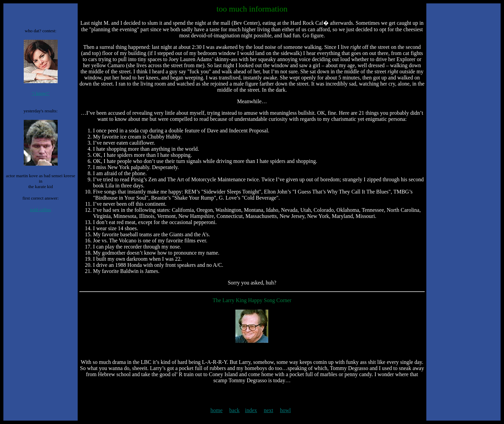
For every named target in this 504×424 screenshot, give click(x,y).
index (251, 410)
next (269, 410)
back (234, 410)
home (217, 410)
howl (285, 410)
